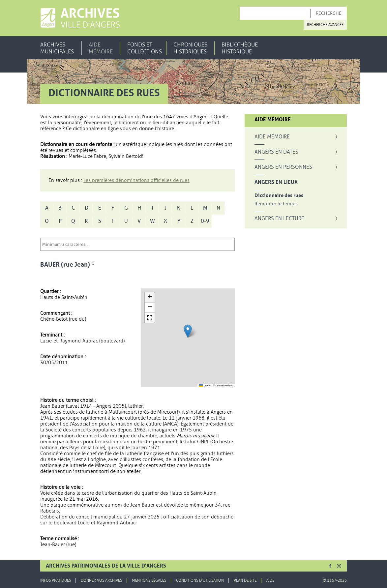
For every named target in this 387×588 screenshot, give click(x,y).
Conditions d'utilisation (200, 580)
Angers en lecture (279, 219)
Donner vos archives (101, 580)
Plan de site (245, 580)
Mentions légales (149, 580)
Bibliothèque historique (240, 48)
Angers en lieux (276, 182)
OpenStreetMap (224, 385)
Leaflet (205, 385)
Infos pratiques (56, 580)
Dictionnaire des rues (279, 196)
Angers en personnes (283, 167)
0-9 (205, 221)
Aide (270, 580)
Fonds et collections (145, 48)
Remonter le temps (276, 204)
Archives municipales (57, 48)
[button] (188, 331)
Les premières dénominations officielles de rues (136, 180)
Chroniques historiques (190, 48)
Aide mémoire (101, 48)
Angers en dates (276, 152)
